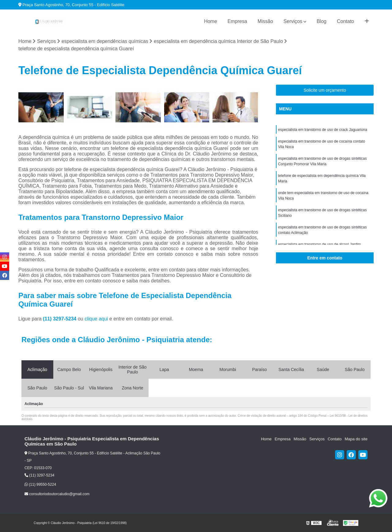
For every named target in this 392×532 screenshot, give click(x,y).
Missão (265, 21)
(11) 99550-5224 (40, 484)
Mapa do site (356, 439)
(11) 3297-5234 (60, 319)
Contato (345, 21)
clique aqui (96, 319)
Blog (322, 21)
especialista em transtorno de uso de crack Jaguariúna (323, 130)
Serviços (293, 21)
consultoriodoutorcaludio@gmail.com (57, 494)
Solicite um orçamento (325, 90)
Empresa (237, 21)
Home (211, 21)
